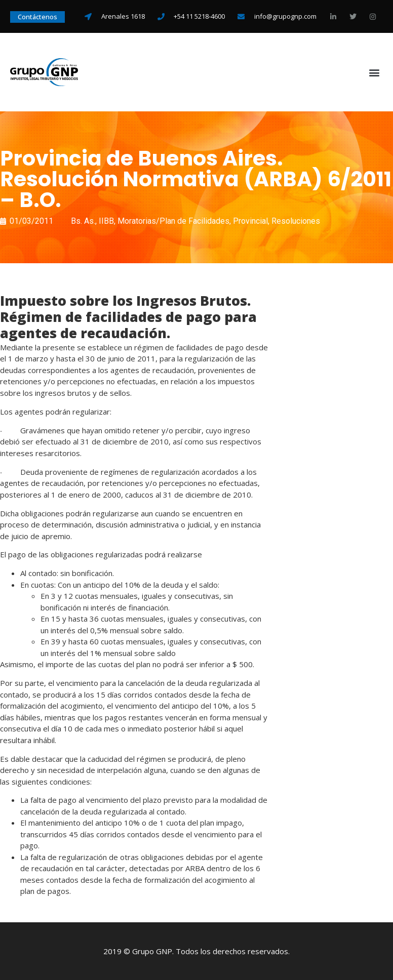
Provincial (250, 221)
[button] (375, 72)
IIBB (106, 221)
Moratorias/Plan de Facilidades (173, 221)
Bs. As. (83, 221)
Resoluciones (296, 221)
